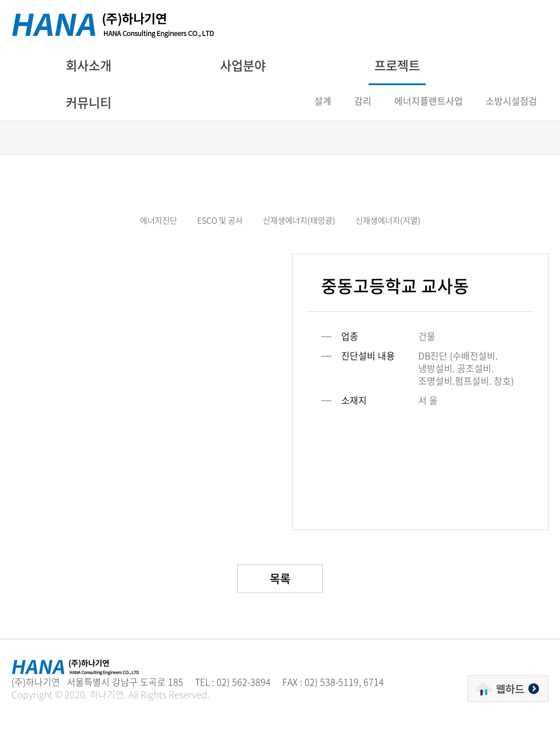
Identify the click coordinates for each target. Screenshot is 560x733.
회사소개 (89, 65)
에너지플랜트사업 (429, 101)
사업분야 (243, 65)
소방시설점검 (511, 101)
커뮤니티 (89, 102)
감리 (363, 101)
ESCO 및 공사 (220, 220)
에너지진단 (159, 220)
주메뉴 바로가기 (0, 0)
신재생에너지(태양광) (299, 220)
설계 (323, 101)
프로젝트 (397, 65)
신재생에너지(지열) (388, 220)
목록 (280, 578)
